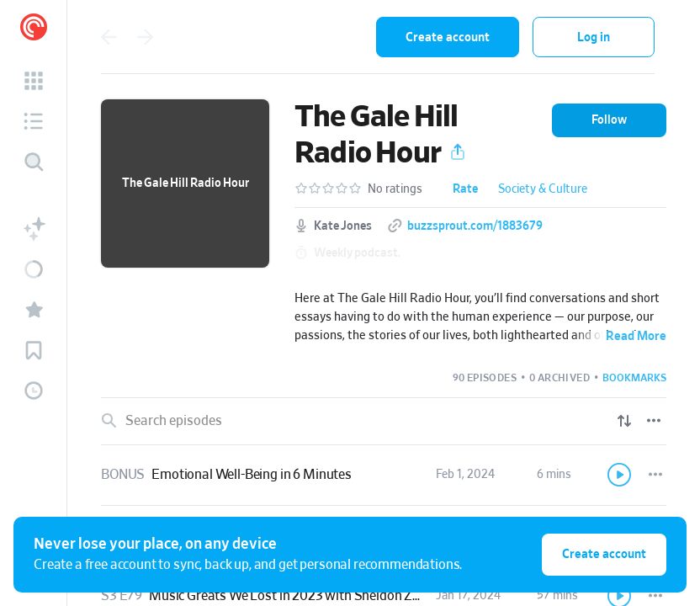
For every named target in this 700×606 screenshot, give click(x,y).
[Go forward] (146, 37)
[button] (34, 81)
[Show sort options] (624, 421)
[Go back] (109, 37)
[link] (384, 476)
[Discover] (34, 162)
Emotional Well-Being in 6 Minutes (252, 475)
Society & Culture (543, 189)
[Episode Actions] (655, 475)
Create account (448, 37)
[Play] (620, 475)
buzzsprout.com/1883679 (475, 226)
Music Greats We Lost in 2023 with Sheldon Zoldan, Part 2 (317, 596)
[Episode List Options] (654, 421)
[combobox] (281, 37)
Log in (594, 37)
